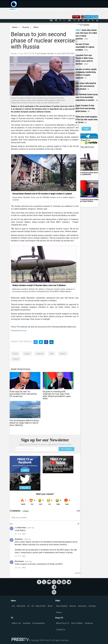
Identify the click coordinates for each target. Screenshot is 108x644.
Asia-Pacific (41, 606)
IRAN (24, 10)
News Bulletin (62, 606)
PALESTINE (41, 10)
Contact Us (61, 630)
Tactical (16, 359)
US (28, 606)
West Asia (21, 606)
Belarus (63, 354)
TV (12, 618)
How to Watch (77, 623)
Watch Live (16, 623)
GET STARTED (67, 449)
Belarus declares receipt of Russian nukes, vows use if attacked (39, 285)
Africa (50, 606)
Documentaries (39, 623)
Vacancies (89, 623)
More (36, 27)
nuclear (27, 354)
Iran (13, 606)
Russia (26, 27)
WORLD (17, 10)
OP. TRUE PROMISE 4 (62, 10)
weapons (40, 354)
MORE (86, 129)
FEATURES (50, 10)
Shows (59, 612)
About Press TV (63, 623)
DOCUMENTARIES (85, 10)
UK (33, 606)
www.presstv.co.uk (19, 331)
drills (52, 354)
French (88, 17)
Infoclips (92, 606)
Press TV (59, 618)
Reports (73, 606)
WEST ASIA (32, 10)
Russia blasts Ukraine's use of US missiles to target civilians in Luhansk (42, 194)
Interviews (82, 606)
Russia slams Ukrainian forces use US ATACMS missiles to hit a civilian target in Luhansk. (44, 199)
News (15, 27)
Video (58, 601)
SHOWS (74, 10)
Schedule (27, 623)
